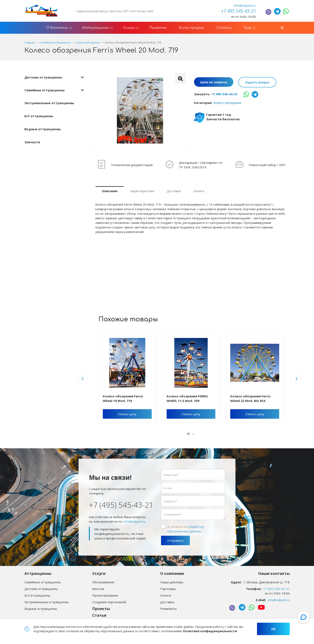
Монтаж (98, 589)
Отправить (175, 540)
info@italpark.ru (245, 5)
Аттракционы (38, 573)
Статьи (99, 615)
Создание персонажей (109, 602)
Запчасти (32, 142)
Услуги (99, 573)
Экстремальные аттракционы (49, 103)
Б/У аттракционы (39, 116)
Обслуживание (103, 582)
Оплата (199, 191)
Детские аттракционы (43, 77)
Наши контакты (274, 573)
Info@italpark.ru (134, 521)
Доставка (174, 191)
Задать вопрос (257, 82)
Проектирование (105, 595)
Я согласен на (186, 529)
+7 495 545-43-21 (224, 94)
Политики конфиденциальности (210, 631)
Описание (110, 191)
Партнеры (168, 589)
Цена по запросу (214, 82)
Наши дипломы (172, 582)
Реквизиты (168, 609)
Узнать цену (127, 414)
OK (273, 629)
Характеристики (142, 191)
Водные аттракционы (43, 129)
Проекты (101, 609)
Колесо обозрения (227, 103)
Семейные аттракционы (44, 90)
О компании (172, 573)
